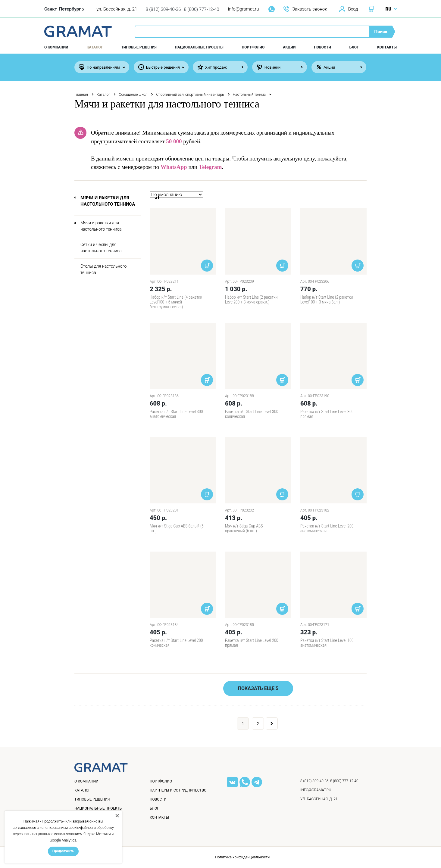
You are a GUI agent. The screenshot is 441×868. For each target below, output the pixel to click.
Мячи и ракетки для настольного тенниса (101, 226)
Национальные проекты (199, 47)
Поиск (381, 32)
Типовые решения (139, 47)
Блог (354, 47)
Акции (289, 47)
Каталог (95, 47)
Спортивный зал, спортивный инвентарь (190, 95)
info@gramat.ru (244, 9)
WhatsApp (174, 167)
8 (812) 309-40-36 (163, 9)
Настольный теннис (249, 95)
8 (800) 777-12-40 (202, 9)
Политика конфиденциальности (242, 857)
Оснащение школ (133, 95)
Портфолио (253, 47)
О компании (56, 47)
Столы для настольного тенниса (103, 269)
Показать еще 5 (258, 688)
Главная (81, 95)
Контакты (387, 47)
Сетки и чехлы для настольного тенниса (101, 248)
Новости (322, 47)
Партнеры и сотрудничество (178, 790)
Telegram (210, 167)
